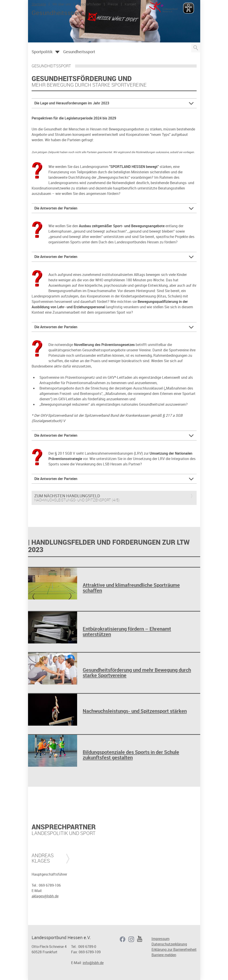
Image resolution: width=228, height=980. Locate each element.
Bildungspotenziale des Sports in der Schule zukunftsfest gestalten (131, 755)
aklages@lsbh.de (45, 896)
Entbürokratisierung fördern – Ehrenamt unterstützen (127, 631)
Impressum (161, 939)
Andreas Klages (43, 858)
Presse (113, 4)
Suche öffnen (196, 47)
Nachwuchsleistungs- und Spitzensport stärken (135, 711)
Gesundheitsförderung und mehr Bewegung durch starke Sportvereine (137, 673)
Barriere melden (164, 955)
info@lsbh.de (93, 963)
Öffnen (57, 52)
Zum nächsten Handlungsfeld (67, 496)
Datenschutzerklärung (169, 944)
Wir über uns (62, 4)
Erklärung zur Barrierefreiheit (174, 949)
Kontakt (130, 4)
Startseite (39, 4)
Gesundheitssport (79, 52)
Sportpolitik (42, 52)
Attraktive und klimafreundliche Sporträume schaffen (131, 588)
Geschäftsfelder (89, 4)
